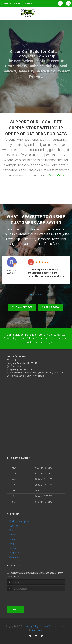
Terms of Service (48, 624)
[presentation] (23, 595)
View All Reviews (22, 306)
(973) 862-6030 (15, 364)
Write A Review (50, 306)
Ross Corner (53, 243)
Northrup (30, 243)
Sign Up (16, 607)
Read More (56, 175)
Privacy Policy (32, 624)
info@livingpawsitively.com (20, 367)
